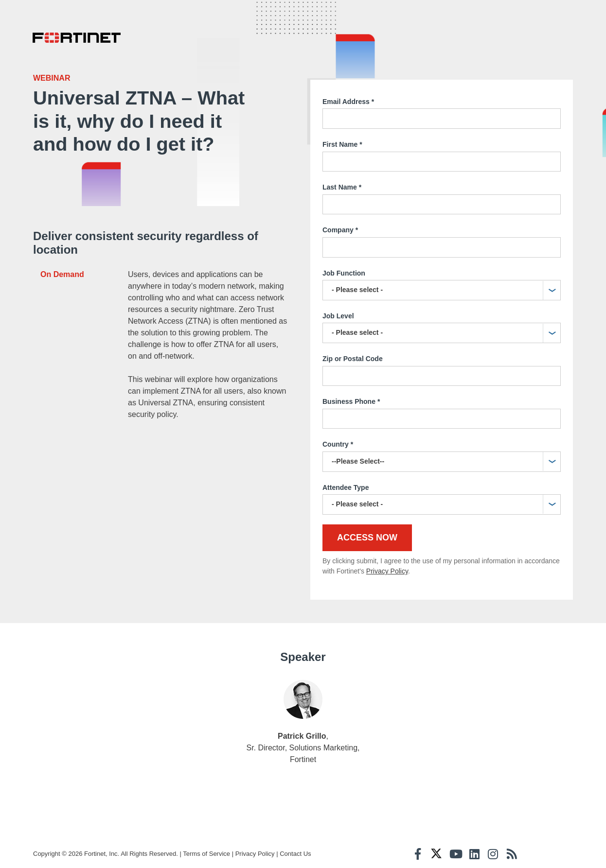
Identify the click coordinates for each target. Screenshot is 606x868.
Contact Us (295, 849)
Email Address (348, 98)
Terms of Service (206, 849)
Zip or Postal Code (353, 354)
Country (338, 441)
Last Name (342, 184)
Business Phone (351, 398)
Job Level (338, 312)
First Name (342, 140)
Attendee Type (346, 483)
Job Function (344, 269)
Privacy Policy (387, 567)
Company (340, 226)
